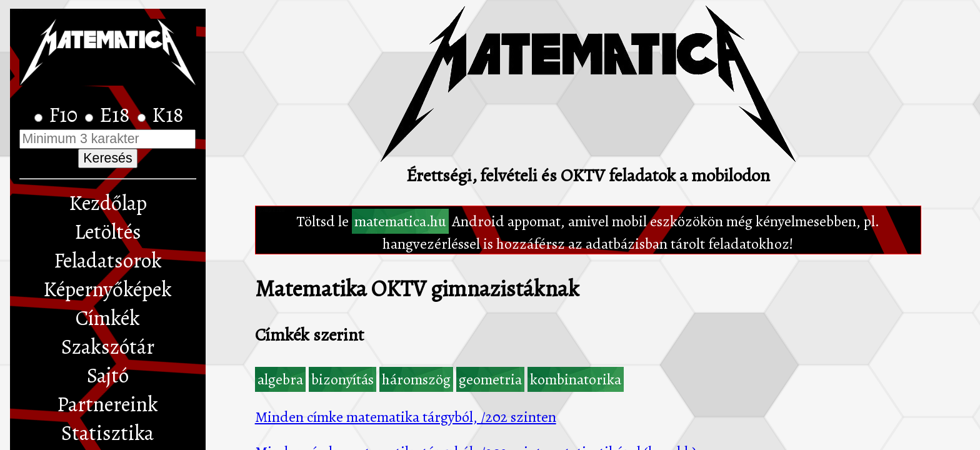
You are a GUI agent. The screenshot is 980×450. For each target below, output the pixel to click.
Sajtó (108, 376)
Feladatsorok (108, 261)
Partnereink (107, 404)
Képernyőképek (107, 289)
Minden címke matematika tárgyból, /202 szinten (406, 417)
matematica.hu (400, 221)
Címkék (108, 318)
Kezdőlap (108, 203)
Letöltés (108, 232)
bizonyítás (342, 379)
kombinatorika (576, 379)
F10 (65, 115)
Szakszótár (108, 347)
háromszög (416, 379)
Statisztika (107, 433)
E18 (117, 115)
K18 (168, 115)
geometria (490, 379)
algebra (280, 379)
